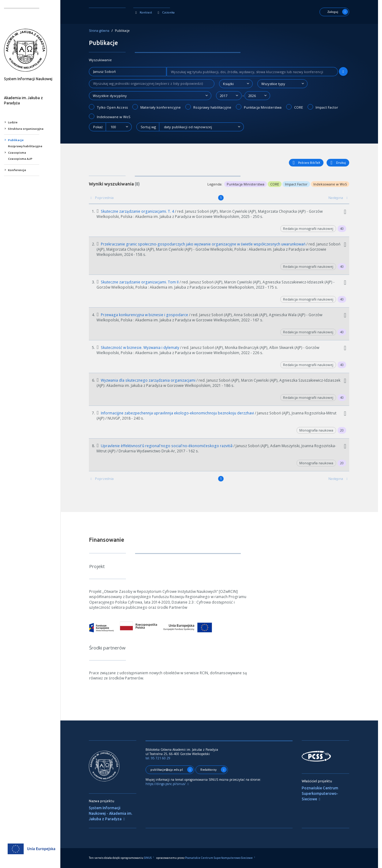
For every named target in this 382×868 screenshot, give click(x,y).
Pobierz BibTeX (310, 163)
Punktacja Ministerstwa (263, 107)
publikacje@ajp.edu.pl (176, 770)
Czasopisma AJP (25, 159)
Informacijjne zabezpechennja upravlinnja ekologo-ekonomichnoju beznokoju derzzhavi (180, 413)
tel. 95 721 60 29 (162, 758)
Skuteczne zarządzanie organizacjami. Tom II (142, 282)
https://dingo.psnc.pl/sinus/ (173, 784)
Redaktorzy (218, 770)
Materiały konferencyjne (161, 107)
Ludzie (18, 122)
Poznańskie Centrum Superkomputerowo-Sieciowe (324, 793)
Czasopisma (22, 153)
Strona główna (103, 31)
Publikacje (21, 140)
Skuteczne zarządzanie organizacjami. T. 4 (140, 211)
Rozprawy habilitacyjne (30, 146)
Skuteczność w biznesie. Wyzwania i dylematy (143, 348)
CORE (299, 107)
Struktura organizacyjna (31, 129)
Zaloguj (342, 12)
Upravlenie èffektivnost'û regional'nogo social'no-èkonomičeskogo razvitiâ (169, 446)
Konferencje (22, 170)
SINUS (154, 858)
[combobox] (240, 84)
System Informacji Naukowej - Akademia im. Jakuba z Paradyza (115, 813)
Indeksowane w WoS (114, 116)
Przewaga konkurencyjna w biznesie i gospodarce (147, 315)
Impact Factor (327, 107)
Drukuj (341, 163)
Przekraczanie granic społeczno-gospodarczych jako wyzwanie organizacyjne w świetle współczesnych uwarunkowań (206, 244)
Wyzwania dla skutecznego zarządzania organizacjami (151, 380)
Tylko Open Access (113, 107)
